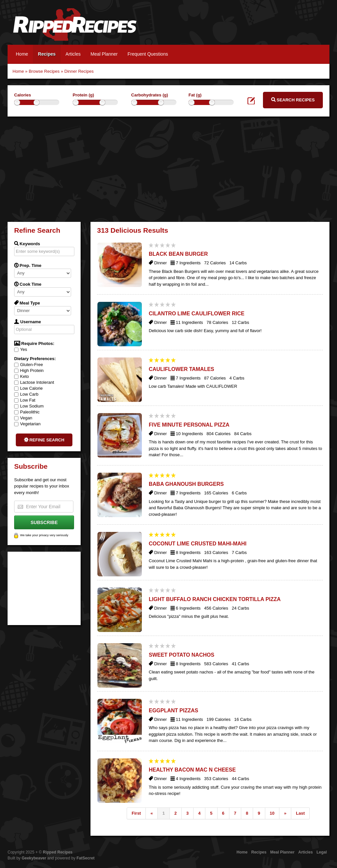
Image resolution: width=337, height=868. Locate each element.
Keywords (27, 244)
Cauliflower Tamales (181, 369)
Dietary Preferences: (35, 359)
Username (27, 322)
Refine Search (44, 440)
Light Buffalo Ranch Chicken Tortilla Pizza (215, 599)
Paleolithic (27, 412)
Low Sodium (29, 406)
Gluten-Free (28, 365)
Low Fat (25, 400)
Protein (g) (83, 95)
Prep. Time (28, 265)
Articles (73, 54)
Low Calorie (28, 388)
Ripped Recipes (75, 28)
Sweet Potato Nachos (181, 655)
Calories (23, 95)
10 (272, 813)
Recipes (47, 54)
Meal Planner (104, 54)
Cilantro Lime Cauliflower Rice (197, 314)
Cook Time (28, 284)
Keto (22, 376)
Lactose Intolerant (34, 382)
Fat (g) (195, 95)
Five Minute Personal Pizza (189, 425)
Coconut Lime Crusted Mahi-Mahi (198, 544)
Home (22, 54)
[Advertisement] (168, 169)
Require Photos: (34, 343)
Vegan (23, 418)
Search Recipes (293, 100)
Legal (322, 852)
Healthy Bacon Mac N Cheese (192, 770)
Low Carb (26, 394)
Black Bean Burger (178, 254)
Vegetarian (27, 424)
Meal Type (27, 303)
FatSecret (86, 858)
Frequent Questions (148, 54)
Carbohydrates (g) (150, 95)
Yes (21, 349)
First (136, 813)
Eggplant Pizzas (173, 710)
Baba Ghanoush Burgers (186, 484)
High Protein (29, 370)
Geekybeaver (34, 858)
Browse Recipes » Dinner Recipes (61, 71)
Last (300, 813)
